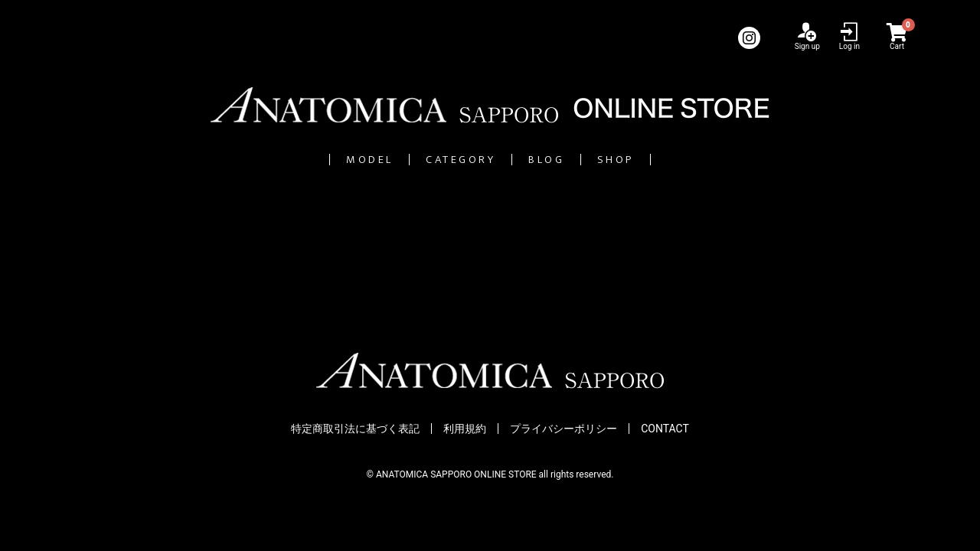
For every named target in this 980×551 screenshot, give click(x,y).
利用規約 (465, 429)
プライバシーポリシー (563, 429)
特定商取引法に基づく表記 (355, 429)
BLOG (579, 160)
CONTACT (665, 429)
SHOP (694, 160)
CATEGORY (440, 160)
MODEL (293, 160)
